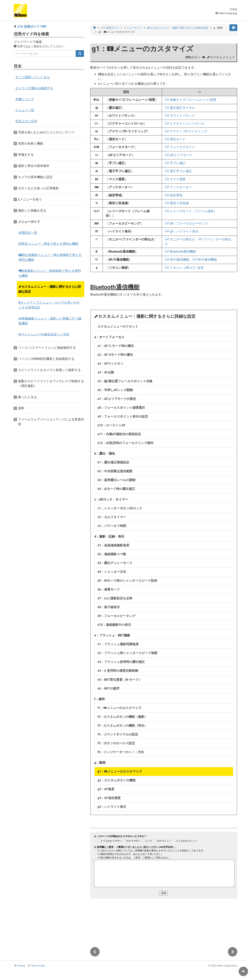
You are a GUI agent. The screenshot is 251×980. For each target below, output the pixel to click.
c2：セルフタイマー (112, 517)
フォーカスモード (182, 147)
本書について (25, 99)
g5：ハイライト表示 (184, 231)
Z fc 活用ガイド (110, 28)
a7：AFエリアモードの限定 (117, 399)
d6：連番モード (109, 589)
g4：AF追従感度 (109, 798)
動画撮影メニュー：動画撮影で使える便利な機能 (50, 273)
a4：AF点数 (106, 372)
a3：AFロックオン (110, 364)
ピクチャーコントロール (187, 123)
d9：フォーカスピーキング (189, 223)
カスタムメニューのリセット (118, 326)
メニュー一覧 (25, 110)
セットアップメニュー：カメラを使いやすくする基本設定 (49, 305)
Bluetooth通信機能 (183, 252)
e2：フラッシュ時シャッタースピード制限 (127, 653)
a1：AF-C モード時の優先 (116, 346)
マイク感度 (178, 179)
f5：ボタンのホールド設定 (116, 743)
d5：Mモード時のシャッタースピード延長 (127, 581)
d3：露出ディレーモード (115, 563)
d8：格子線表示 (109, 607)
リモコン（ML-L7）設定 (187, 268)
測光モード (178, 139)
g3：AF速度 (106, 789)
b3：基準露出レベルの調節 (116, 480)
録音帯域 (176, 195)
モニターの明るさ (182, 239)
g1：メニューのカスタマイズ (120, 771)
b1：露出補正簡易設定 (113, 462)
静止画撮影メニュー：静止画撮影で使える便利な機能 (50, 257)
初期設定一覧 (28, 233)
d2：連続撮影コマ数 (112, 554)
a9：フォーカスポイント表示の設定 (123, 416)
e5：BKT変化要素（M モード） (120, 680)
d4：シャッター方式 (112, 572)
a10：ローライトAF (111, 425)
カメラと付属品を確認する (34, 88)
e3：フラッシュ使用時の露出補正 (121, 662)
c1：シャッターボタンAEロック (120, 508)
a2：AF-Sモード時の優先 (115, 355)
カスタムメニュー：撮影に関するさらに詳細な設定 (50, 289)
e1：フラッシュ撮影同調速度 (118, 644)
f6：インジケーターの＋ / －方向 (121, 752)
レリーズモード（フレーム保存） (193, 211)
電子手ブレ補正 (181, 171)
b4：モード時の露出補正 (116, 489)
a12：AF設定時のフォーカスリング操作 (125, 443)
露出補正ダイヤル (182, 108)
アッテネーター (181, 187)
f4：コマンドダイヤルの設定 (118, 734)
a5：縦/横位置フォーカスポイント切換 (125, 381)
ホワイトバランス (182, 116)
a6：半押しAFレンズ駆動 (115, 390)
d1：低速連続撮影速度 (113, 545)
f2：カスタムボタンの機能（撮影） (122, 717)
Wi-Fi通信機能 (180, 260)
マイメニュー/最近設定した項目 (44, 334)
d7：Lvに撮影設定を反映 (115, 598)
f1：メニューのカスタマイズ (119, 708)
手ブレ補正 (178, 163)
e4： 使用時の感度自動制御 (118, 671)
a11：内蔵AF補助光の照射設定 (119, 434)
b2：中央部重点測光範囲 (115, 471)
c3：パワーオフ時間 (112, 526)
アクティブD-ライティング (189, 131)
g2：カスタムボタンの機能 (116, 780)
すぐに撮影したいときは (33, 77)
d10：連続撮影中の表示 (114, 625)
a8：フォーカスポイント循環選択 (121, 408)
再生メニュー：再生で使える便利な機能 (48, 244)
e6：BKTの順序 (108, 688)
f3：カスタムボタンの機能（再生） (122, 726)
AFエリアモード (181, 155)
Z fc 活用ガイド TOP (32, 27)
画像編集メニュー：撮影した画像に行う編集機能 (50, 321)
